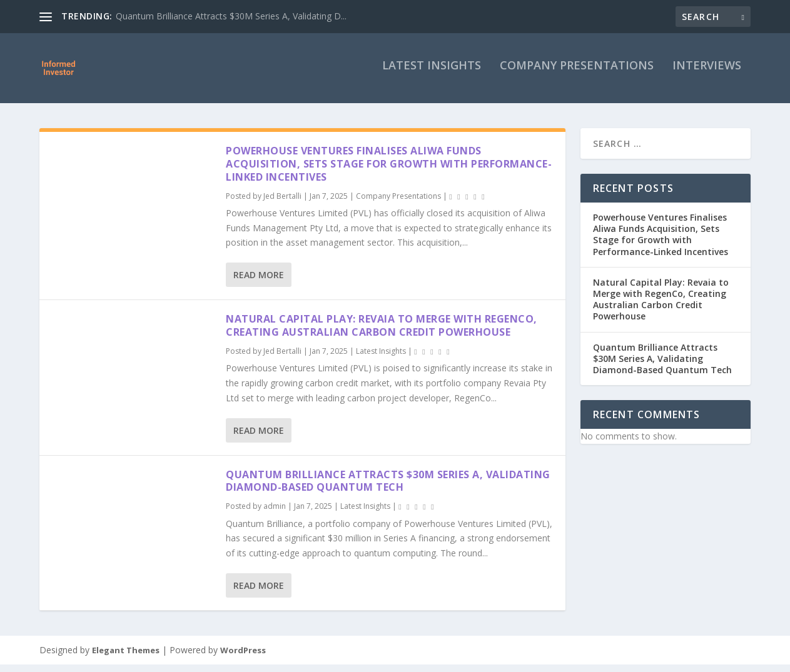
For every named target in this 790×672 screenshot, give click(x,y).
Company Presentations (577, 74)
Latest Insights (432, 74)
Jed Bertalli (282, 203)
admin (275, 514)
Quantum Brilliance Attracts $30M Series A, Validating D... (231, 16)
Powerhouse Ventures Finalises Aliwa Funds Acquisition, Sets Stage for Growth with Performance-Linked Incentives (389, 171)
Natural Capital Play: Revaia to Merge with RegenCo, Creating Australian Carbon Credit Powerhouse (382, 333)
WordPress (243, 658)
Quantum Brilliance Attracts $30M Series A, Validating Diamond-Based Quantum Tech (388, 489)
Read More (259, 282)
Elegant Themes (126, 658)
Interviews (707, 74)
